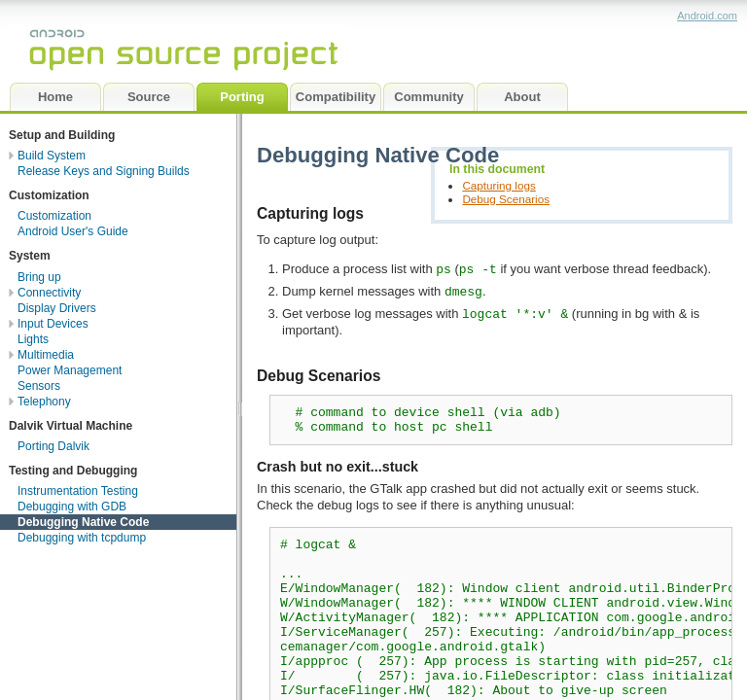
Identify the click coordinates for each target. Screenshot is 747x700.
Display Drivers (57, 308)
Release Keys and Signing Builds (104, 171)
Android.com (707, 16)
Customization (54, 216)
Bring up (39, 277)
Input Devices (53, 324)
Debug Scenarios (506, 199)
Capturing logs (498, 185)
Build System (52, 156)
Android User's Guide (73, 231)
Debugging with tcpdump (82, 538)
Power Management (70, 370)
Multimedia (46, 355)
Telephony (44, 402)
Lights (33, 339)
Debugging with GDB (72, 507)
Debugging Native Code (83, 522)
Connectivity (49, 293)
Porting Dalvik (53, 446)
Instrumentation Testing (78, 491)
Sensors (39, 386)
